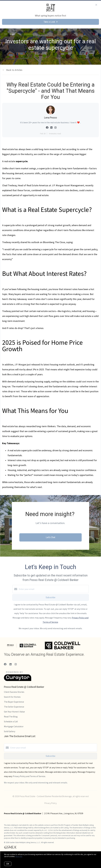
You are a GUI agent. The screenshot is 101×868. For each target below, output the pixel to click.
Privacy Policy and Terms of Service (29, 776)
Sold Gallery (10, 731)
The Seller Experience (14, 707)
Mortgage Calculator (14, 726)
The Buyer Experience (14, 702)
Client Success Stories (14, 692)
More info (19, 856)
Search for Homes (12, 697)
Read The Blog (11, 717)
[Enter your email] (53, 589)
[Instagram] (16, 664)
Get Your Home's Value (14, 712)
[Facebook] (5, 664)
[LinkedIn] (10, 664)
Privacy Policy (51, 803)
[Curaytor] (18, 680)
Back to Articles (14, 70)
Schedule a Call (11, 721)
